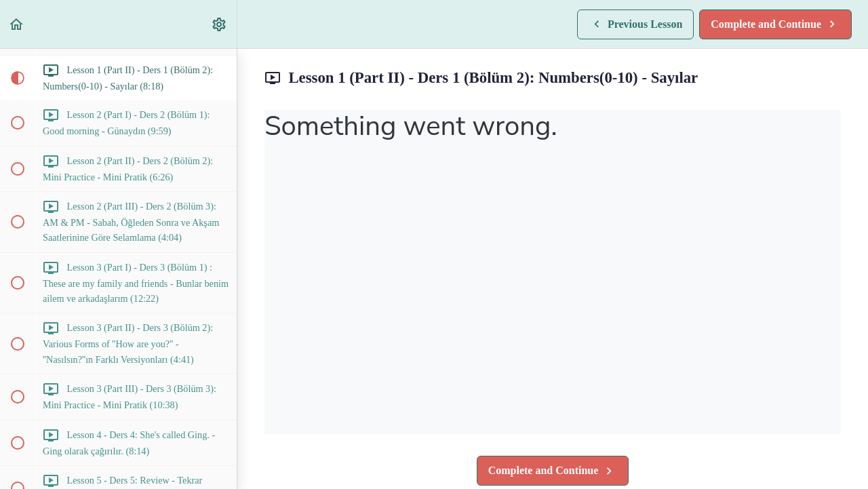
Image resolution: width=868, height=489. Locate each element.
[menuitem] (220, 24)
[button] (17, 24)
